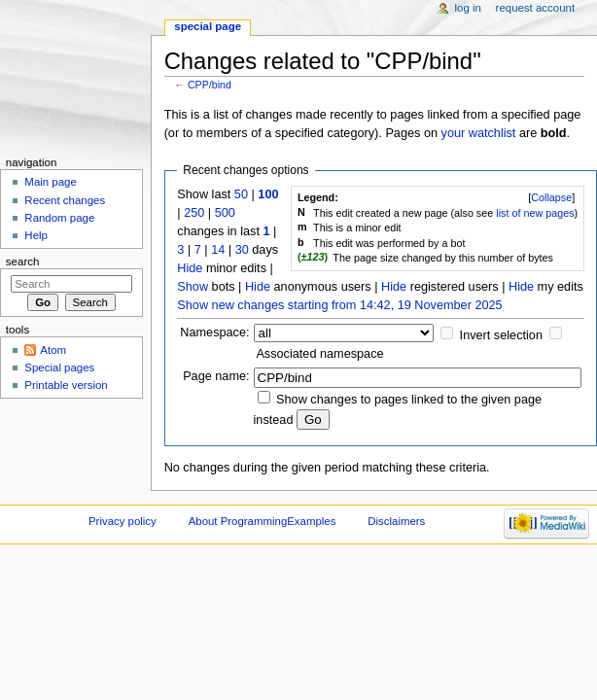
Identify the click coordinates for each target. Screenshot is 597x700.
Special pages (59, 367)
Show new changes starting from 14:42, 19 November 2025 (339, 305)
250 (194, 213)
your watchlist (479, 133)
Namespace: (214, 332)
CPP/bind (210, 85)
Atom (53, 350)
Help (36, 235)
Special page (208, 26)
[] (551, 197)
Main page (51, 182)
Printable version (66, 385)
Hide (190, 268)
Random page (59, 218)
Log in (468, 8)
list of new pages (535, 213)
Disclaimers (396, 521)
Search (23, 262)
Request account (536, 8)
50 (241, 194)
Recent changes (65, 200)
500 (225, 213)
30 (242, 250)
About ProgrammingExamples (263, 521)
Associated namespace (319, 354)
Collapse (551, 197)
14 (218, 250)
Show (193, 287)
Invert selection (501, 335)
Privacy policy (123, 521)
